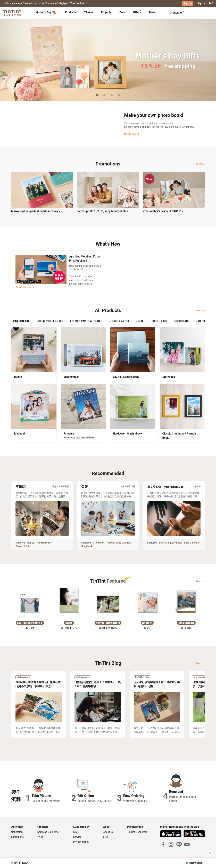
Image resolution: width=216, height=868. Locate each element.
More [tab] (152, 12)
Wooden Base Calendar (119, 543)
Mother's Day (46, 13)
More (201, 164)
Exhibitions (18, 837)
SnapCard (86, 546)
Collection (17, 832)
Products (70, 12)
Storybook (99, 543)
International (196, 863)
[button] (30, 603)
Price (40, 837)
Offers (137, 12)
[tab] (70, 13)
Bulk (122, 12)
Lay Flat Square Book (170, 543)
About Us (108, 832)
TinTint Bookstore (137, 832)
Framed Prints (44, 543)
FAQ (211, 3)
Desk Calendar (192, 543)
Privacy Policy (81, 842)
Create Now (132, 134)
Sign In (201, 3)
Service (77, 837)
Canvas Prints (23, 546)
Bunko (31, 543)
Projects (106, 12)
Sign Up (188, 3)
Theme (89, 12)
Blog (106, 837)
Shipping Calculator (49, 832)
